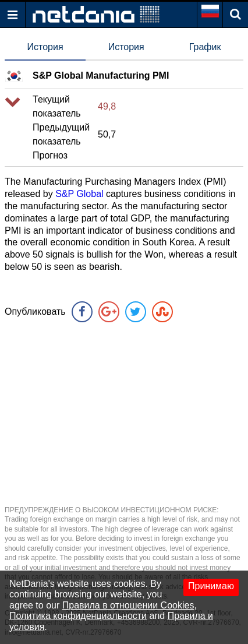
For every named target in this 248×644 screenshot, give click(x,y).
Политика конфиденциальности (78, 616)
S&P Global (79, 194)
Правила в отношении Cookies (128, 605)
